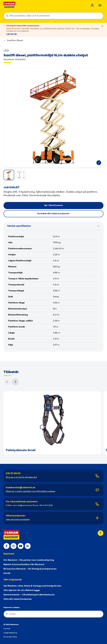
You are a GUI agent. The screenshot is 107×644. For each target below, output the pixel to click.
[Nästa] (15, 382)
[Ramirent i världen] (53, 614)
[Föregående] (7, 382)
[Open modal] (99, 163)
